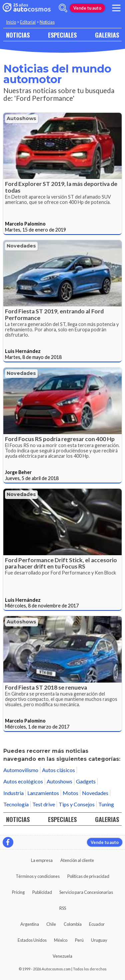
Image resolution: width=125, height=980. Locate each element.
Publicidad (42, 892)
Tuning (106, 804)
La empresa (42, 860)
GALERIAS (107, 35)
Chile (51, 924)
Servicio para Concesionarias (86, 892)
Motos (70, 793)
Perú (79, 940)
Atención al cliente (77, 860)
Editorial (28, 22)
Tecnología (16, 804)
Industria (13, 793)
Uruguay (99, 940)
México (61, 940)
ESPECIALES (62, 35)
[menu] (116, 8)
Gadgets (86, 781)
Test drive (44, 804)
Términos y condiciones (38, 876)
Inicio (11, 22)
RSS (63, 908)
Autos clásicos (58, 770)
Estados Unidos (32, 940)
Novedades (21, 246)
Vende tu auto (87, 8)
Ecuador (97, 924)
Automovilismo (21, 770)
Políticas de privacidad (88, 876)
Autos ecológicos (23, 781)
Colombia (73, 924)
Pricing (18, 892)
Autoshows (21, 118)
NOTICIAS (18, 35)
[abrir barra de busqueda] (63, 8)
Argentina (30, 924)
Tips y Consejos (77, 804)
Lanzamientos (43, 793)
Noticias (47, 22)
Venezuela (62, 956)
